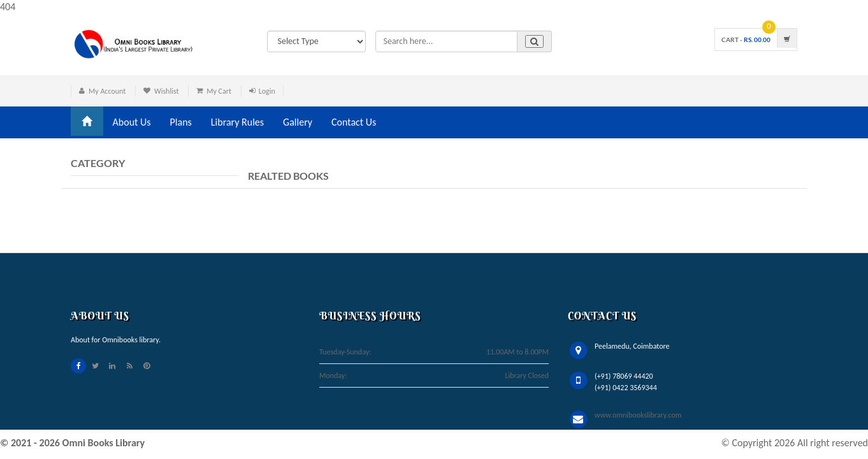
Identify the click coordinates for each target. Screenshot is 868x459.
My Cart (219, 91)
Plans (181, 122)
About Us (132, 122)
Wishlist (167, 91)
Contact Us (354, 122)
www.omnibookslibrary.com (638, 415)
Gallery (298, 122)
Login (267, 91)
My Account (107, 91)
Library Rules (237, 122)
